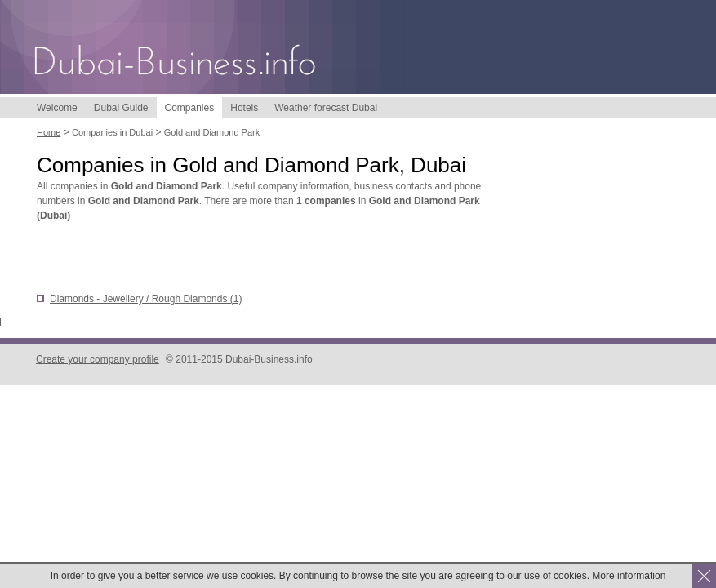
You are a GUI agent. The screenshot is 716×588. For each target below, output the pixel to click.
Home (49, 132)
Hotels (244, 108)
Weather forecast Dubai (326, 108)
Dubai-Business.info (176, 63)
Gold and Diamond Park (212, 132)
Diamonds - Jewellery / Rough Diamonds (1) (146, 299)
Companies (190, 108)
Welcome (57, 108)
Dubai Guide (121, 108)
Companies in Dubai (112, 132)
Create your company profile (98, 359)
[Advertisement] (228, 259)
